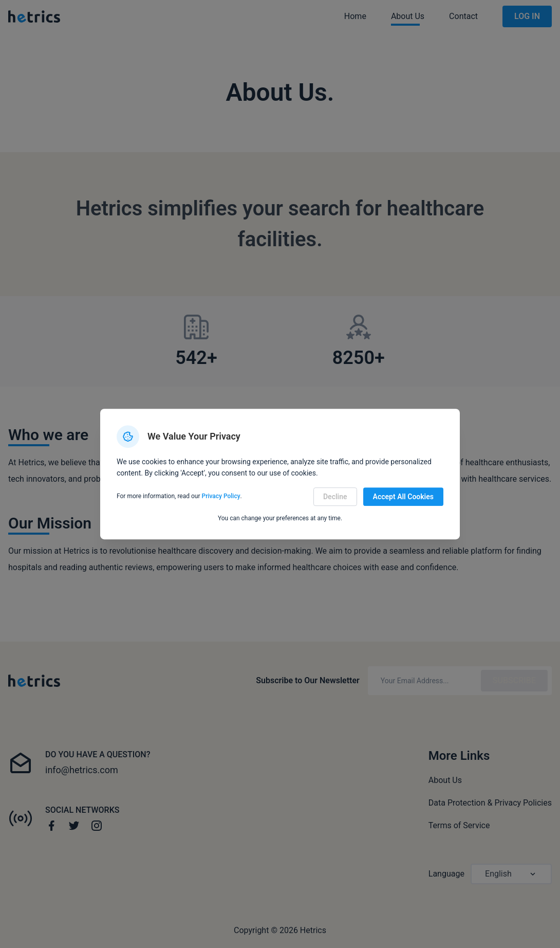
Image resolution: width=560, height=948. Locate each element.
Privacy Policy (221, 497)
